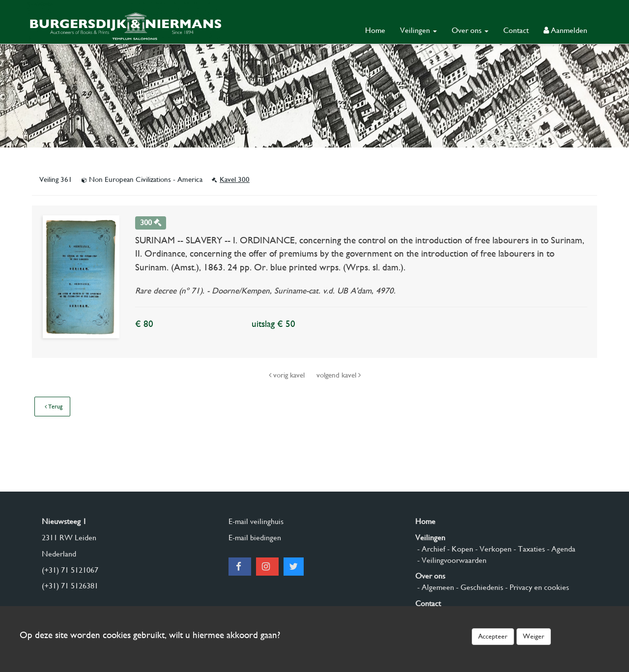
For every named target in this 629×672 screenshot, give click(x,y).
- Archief (430, 549)
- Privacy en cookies (536, 587)
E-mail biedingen (255, 538)
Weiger (534, 636)
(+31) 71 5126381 (70, 586)
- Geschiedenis (479, 587)
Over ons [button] (470, 30)
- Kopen (459, 549)
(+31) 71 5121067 (70, 570)
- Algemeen (435, 587)
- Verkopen (492, 549)
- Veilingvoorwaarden (451, 560)
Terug (54, 407)
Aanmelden (565, 30)
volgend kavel (339, 375)
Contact (516, 30)
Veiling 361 (57, 179)
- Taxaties (528, 549)
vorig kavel (288, 375)
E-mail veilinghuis (256, 521)
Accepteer (493, 636)
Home (375, 30)
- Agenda (560, 549)
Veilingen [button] (418, 30)
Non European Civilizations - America (143, 179)
